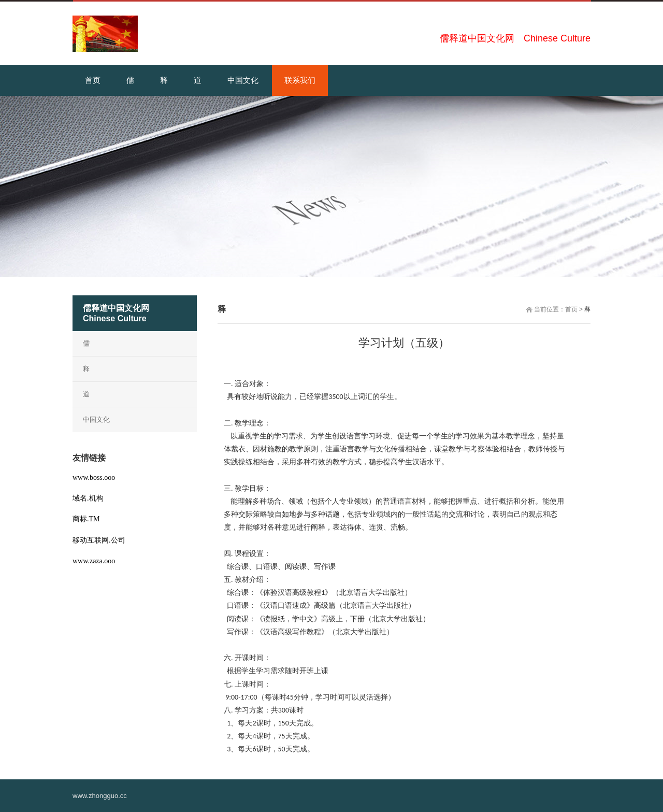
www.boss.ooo (94, 478)
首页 (571, 309)
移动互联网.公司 (99, 540)
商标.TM (86, 519)
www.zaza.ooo (94, 561)
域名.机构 (88, 498)
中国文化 (96, 419)
